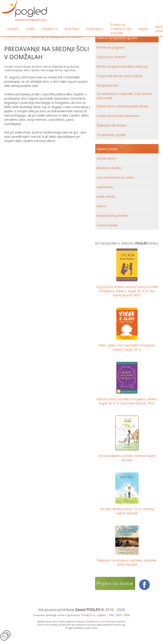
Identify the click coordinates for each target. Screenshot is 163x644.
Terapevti (50, 29)
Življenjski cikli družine (112, 125)
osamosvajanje (107, 225)
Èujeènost (95, 29)
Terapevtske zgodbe (111, 135)
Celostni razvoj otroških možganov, (127, 401)
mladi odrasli (106, 196)
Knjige (143, 29)
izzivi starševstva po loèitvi (115, 177)
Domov (13, 29)
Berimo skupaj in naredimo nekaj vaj (122, 66)
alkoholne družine (109, 168)
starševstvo (105, 187)
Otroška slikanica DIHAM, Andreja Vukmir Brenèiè (127, 458)
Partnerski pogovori (111, 47)
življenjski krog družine (112, 215)
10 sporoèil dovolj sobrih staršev (120, 76)
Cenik (30, 29)
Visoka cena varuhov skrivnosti (118, 116)
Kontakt (72, 29)
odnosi (101, 206)
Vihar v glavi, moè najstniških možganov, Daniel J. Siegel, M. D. (127, 347)
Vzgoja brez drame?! (111, 57)
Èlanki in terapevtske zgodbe (121, 29)
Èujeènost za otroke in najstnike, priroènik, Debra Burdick (127, 562)
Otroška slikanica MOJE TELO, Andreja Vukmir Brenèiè (127, 511)
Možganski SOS (107, 85)
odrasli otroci (106, 158)
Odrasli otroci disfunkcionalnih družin (122, 106)
